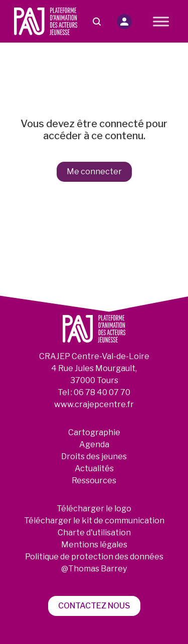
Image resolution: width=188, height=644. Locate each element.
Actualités (94, 468)
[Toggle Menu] (161, 21)
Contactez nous (94, 606)
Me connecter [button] (94, 172)
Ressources (94, 480)
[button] (124, 22)
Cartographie (94, 432)
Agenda (94, 444)
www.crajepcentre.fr (94, 404)
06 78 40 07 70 (102, 392)
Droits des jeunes (94, 456)
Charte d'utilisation (94, 533)
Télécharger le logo (94, 509)
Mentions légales (94, 545)
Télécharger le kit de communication (94, 521)
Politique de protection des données (94, 557)
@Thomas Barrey (94, 569)
